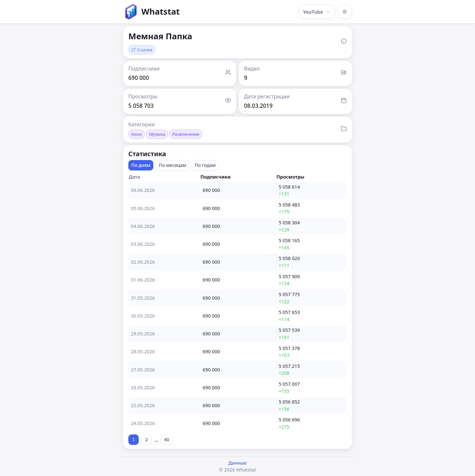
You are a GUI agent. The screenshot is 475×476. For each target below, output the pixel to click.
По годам (205, 165)
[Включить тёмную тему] (345, 12)
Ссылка (142, 50)
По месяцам (173, 165)
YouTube (317, 12)
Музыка (157, 134)
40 (167, 439)
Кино (137, 134)
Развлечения (186, 134)
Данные (237, 463)
